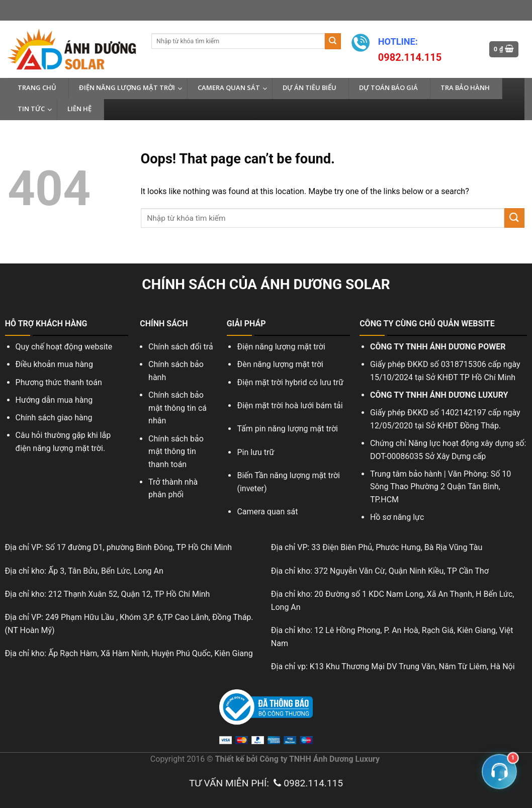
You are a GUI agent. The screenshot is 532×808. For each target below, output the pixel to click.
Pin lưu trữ (255, 452)
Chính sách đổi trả (181, 347)
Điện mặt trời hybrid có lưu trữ (290, 382)
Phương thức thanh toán (59, 382)
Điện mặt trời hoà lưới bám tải (290, 406)
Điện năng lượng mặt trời (281, 347)
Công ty (273, 759)
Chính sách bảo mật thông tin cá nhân (178, 408)
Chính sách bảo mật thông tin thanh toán (176, 452)
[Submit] (333, 41)
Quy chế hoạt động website (64, 347)
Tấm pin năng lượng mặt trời (287, 429)
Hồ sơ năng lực (397, 517)
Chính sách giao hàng (54, 418)
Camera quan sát (268, 512)
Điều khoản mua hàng (54, 364)
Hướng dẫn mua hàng (54, 400)
